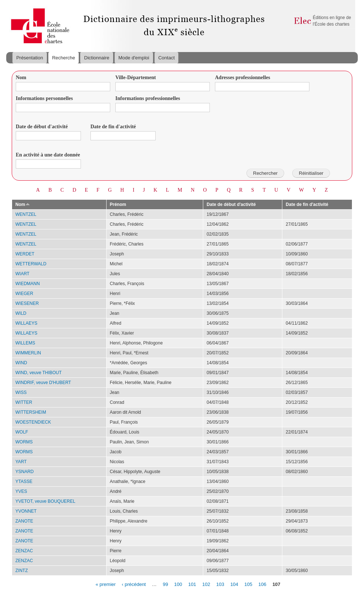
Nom (21, 78)
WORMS (24, 442)
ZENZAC (24, 551)
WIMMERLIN (28, 353)
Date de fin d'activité (113, 127)
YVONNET (26, 511)
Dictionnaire (97, 58)
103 (220, 584)
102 (206, 584)
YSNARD (25, 472)
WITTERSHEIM (31, 412)
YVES (21, 491)
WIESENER (27, 303)
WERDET (25, 254)
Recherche (64, 58)
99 (165, 584)
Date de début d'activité (42, 127)
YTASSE (24, 482)
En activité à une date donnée (48, 155)
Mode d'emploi (134, 58)
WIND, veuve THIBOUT (38, 373)
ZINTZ (22, 571)
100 (178, 584)
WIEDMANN (28, 284)
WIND (21, 363)
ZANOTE (24, 521)
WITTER (24, 402)
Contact (166, 58)
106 (263, 584)
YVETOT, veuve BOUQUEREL (45, 501)
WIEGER (24, 294)
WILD (21, 313)
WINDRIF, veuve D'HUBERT (43, 383)
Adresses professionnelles (243, 78)
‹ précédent (134, 584)
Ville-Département (136, 78)
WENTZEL (26, 214)
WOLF (22, 432)
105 (248, 584)
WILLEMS (25, 343)
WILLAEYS (26, 323)
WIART (22, 274)
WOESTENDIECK (33, 422)
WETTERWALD (31, 264)
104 (234, 584)
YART (21, 462)
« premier (106, 584)
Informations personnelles (44, 98)
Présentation (29, 58)
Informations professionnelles (148, 98)
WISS (21, 392)
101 (192, 584)
